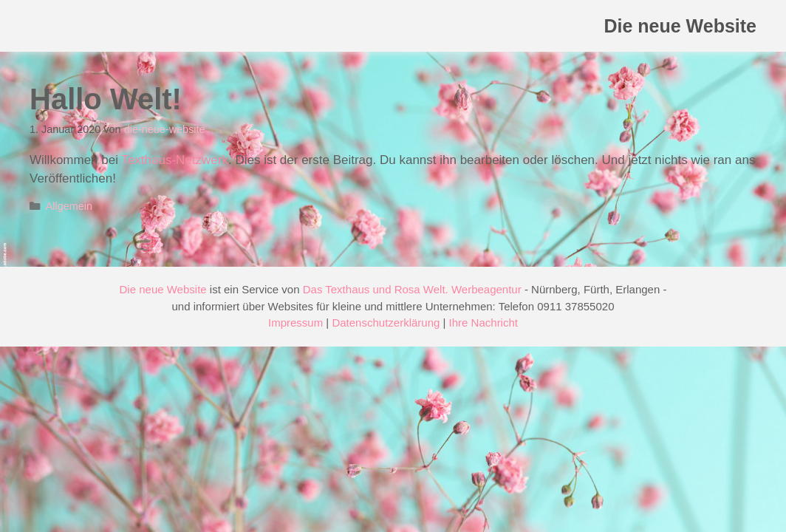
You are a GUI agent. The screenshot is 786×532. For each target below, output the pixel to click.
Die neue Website (680, 26)
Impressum (295, 323)
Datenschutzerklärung (386, 323)
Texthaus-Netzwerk (175, 160)
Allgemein (69, 206)
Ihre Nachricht (483, 323)
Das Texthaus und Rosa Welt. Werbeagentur (412, 289)
